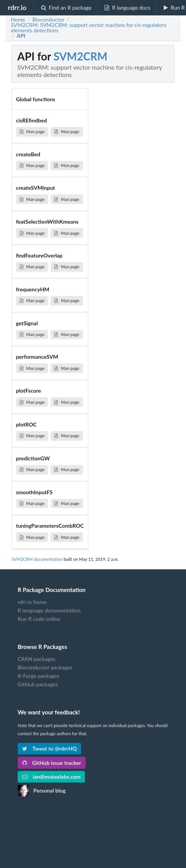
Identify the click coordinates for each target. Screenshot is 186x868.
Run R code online (39, 619)
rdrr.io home (32, 602)
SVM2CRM (80, 56)
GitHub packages (38, 684)
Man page (32, 131)
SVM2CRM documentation (37, 559)
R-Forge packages (38, 676)
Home (18, 20)
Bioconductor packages (45, 667)
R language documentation (49, 610)
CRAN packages (37, 659)
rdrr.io (17, 7)
